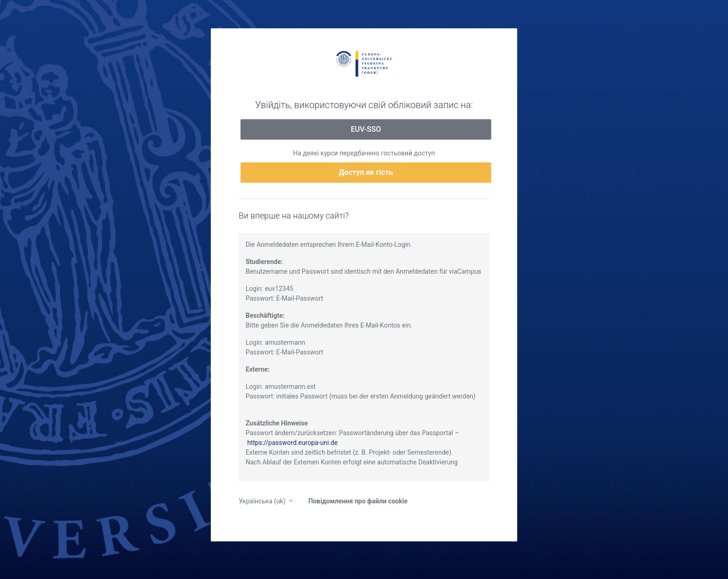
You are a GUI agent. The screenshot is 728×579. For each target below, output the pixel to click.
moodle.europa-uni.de (364, 63)
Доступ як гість (366, 172)
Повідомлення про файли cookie (358, 501)
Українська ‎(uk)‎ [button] (263, 501)
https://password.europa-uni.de (292, 443)
